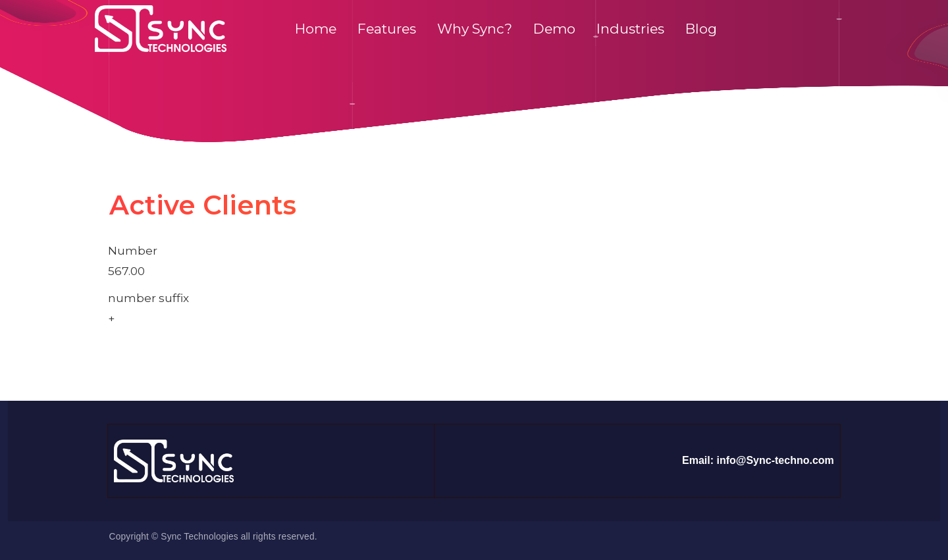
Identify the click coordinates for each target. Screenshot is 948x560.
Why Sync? (475, 29)
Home (316, 29)
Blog (701, 29)
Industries (630, 29)
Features (387, 29)
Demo (554, 29)
